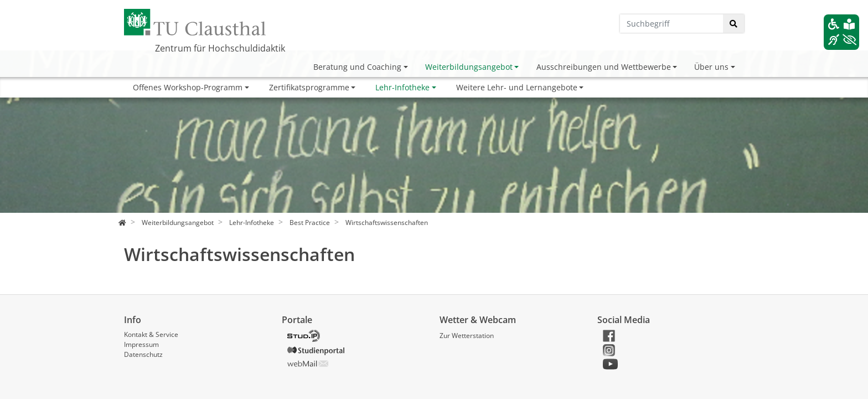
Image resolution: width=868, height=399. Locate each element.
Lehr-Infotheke (402, 87)
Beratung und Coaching (357, 67)
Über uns (711, 67)
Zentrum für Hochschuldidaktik (220, 48)
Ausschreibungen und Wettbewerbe (604, 67)
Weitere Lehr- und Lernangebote (517, 87)
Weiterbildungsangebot (469, 67)
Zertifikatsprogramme (309, 87)
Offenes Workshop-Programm (188, 87)
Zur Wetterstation (467, 336)
